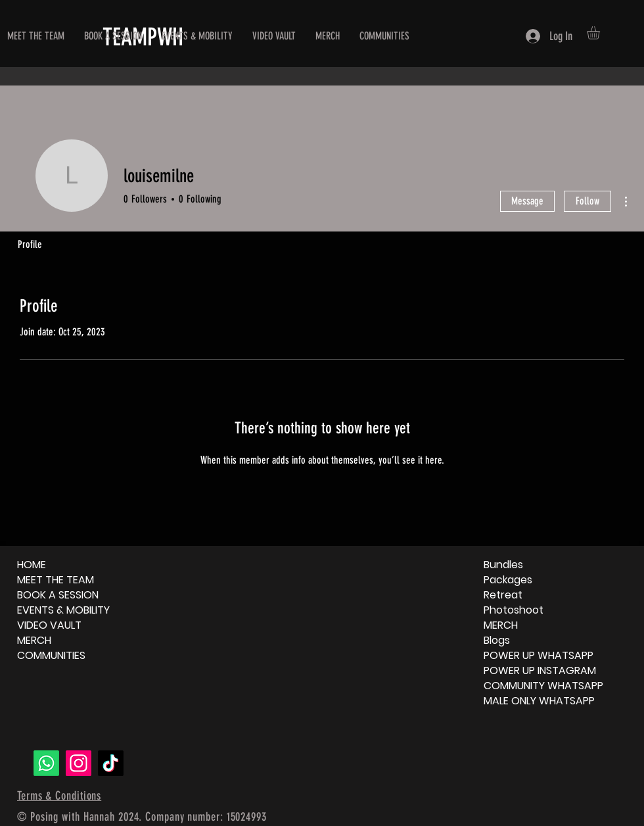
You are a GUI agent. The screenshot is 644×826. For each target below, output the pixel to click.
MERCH (34, 640)
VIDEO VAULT (49, 625)
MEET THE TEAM (56, 580)
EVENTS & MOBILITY (63, 610)
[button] (601, 33)
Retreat (503, 595)
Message (527, 201)
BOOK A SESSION (58, 595)
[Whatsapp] (46, 763)
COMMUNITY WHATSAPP (543, 686)
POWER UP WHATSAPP (539, 655)
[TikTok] (111, 763)
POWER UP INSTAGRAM (540, 670)
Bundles (503, 565)
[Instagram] (79, 763)
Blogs (497, 640)
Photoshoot (514, 610)
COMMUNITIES (51, 655)
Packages (508, 580)
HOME (32, 565)
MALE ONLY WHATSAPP (539, 701)
